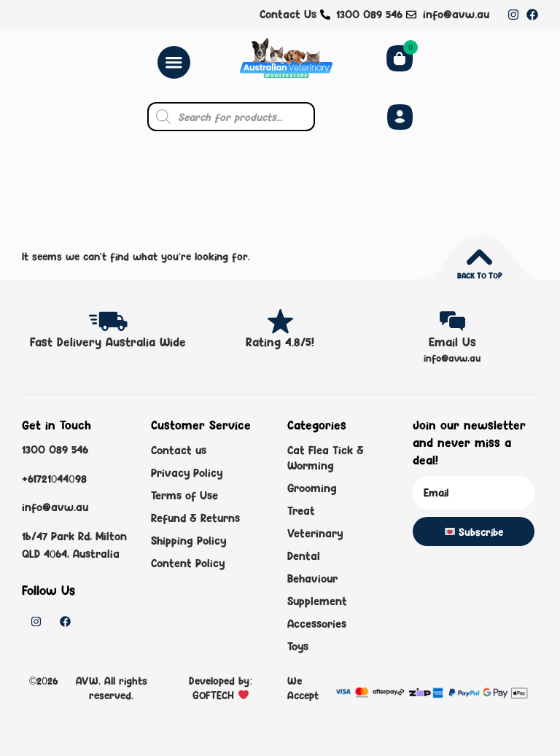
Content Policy (188, 563)
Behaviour (312, 578)
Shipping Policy (188, 541)
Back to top (479, 276)
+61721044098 (54, 478)
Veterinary (315, 533)
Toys (298, 646)
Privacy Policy (187, 473)
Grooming (312, 488)
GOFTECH (215, 695)
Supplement (317, 601)
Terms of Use (184, 495)
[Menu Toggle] (174, 62)
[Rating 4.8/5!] (280, 321)
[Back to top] (479, 257)
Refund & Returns (195, 518)
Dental (304, 556)
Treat (301, 511)
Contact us (179, 450)
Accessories (317, 624)
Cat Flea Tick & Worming (326, 458)
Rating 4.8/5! (280, 342)
